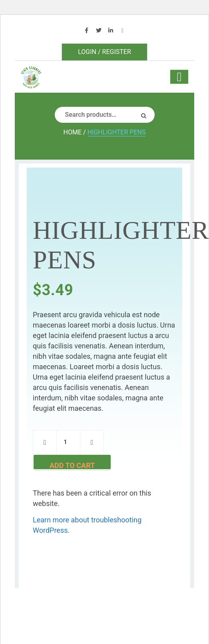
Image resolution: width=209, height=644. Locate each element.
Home (73, 132)
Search (147, 115)
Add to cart (72, 465)
